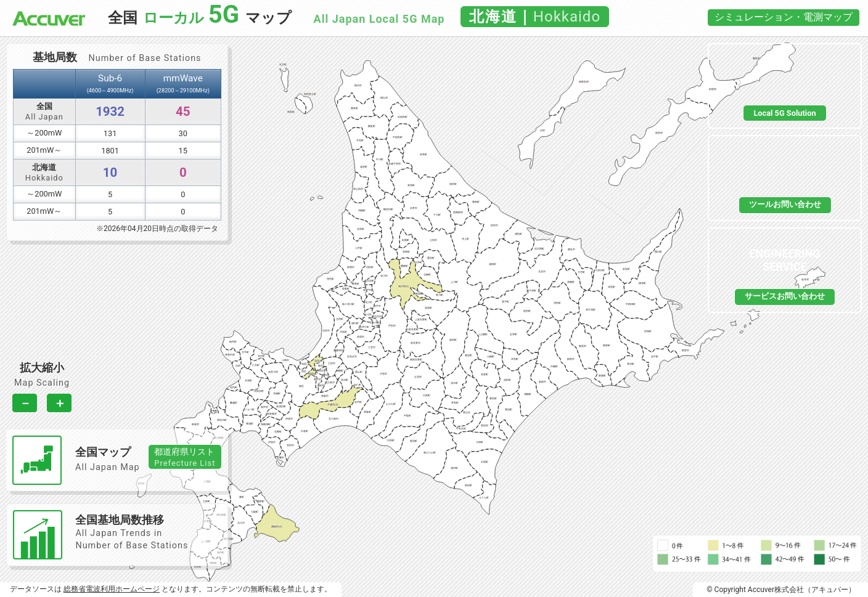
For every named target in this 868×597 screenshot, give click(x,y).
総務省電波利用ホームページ (112, 589)
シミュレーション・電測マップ (784, 17)
